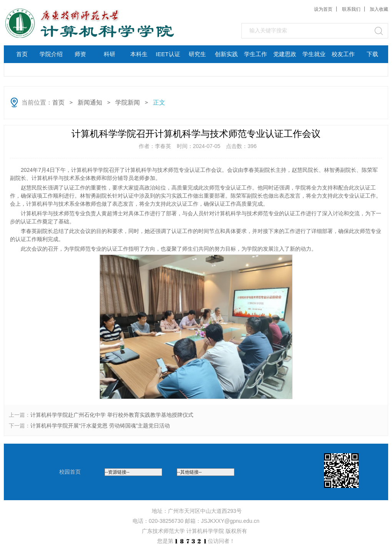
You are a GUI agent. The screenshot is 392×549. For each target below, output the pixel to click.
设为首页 (323, 9)
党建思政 (285, 54)
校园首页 (70, 472)
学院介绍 (51, 54)
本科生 (139, 54)
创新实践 (226, 54)
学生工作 (256, 54)
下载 (372, 54)
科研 (110, 54)
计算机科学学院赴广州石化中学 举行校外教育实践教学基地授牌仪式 (112, 415)
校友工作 (343, 54)
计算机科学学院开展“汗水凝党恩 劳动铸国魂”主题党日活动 (100, 426)
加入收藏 (379, 9)
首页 (22, 54)
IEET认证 (168, 54)
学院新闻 (128, 102)
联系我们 (351, 9)
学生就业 (314, 54)
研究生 (197, 54)
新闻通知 (90, 102)
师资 (80, 54)
